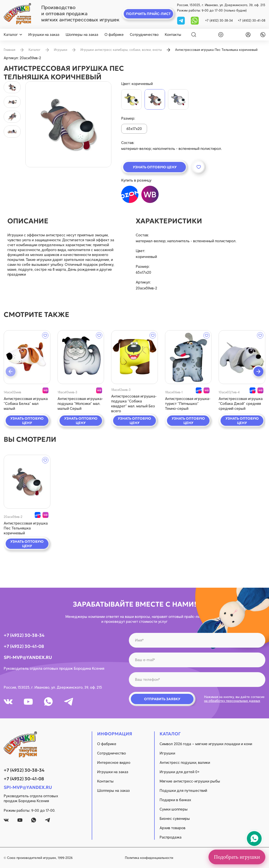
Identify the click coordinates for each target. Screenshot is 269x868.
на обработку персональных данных (232, 701)
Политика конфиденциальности (149, 858)
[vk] (8, 702)
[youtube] (28, 702)
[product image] (68, 124)
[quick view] (27, 357)
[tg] (181, 20)
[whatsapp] (195, 20)
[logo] (17, 14)
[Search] (194, 35)
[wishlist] (220, 35)
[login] (247, 35)
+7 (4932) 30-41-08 (252, 21)
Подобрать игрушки (237, 857)
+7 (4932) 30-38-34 (219, 21)
